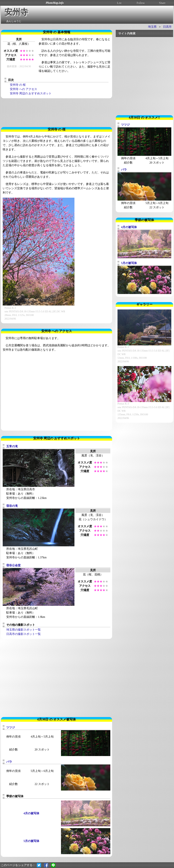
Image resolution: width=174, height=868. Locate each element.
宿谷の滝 (12, 506)
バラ (9, 762)
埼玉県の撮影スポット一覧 (23, 630)
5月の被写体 (31, 841)
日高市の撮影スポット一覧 (23, 634)
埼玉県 (152, 27)
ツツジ (11, 727)
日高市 (167, 27)
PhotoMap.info (55, 3)
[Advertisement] (57, 113)
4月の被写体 (31, 813)
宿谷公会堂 (13, 565)
